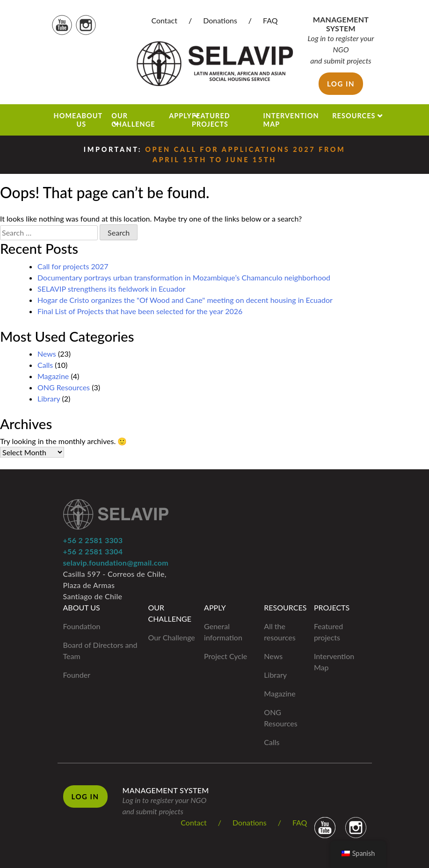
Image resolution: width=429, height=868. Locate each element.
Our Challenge (133, 120)
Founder (77, 675)
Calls (45, 365)
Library (49, 398)
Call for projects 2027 (73, 266)
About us (89, 120)
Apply (180, 116)
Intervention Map (291, 120)
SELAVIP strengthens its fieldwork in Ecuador (111, 289)
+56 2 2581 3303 (93, 540)
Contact (164, 20)
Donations (220, 20)
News (47, 354)
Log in (341, 84)
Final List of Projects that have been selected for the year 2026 (140, 311)
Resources (354, 116)
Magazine (53, 376)
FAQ (270, 20)
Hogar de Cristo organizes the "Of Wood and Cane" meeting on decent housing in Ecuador (185, 300)
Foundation (82, 626)
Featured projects (211, 120)
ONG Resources (64, 387)
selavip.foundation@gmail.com (116, 563)
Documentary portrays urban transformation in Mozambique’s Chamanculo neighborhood (184, 277)
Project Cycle (225, 656)
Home (65, 116)
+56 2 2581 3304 (93, 551)
